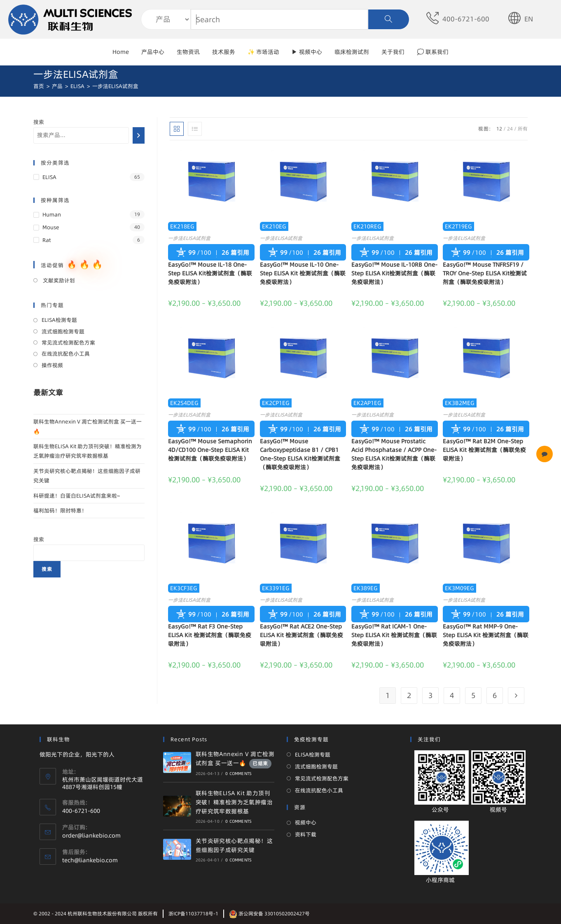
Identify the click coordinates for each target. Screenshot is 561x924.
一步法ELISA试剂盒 (189, 238)
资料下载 (306, 834)
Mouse (51, 227)
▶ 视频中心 (307, 52)
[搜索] (139, 135)
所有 (523, 129)
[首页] (39, 86)
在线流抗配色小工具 (66, 354)
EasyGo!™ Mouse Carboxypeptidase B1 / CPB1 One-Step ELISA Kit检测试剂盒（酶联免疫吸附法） (300, 454)
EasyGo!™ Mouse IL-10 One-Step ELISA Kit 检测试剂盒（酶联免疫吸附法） (303, 273)
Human (52, 214)
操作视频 (52, 365)
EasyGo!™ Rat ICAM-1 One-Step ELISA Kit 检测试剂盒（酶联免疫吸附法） (394, 635)
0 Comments (238, 773)
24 (510, 129)
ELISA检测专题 (59, 320)
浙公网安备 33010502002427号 (269, 914)
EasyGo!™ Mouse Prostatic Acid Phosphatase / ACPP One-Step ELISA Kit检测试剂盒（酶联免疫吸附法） (394, 454)
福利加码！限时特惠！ (60, 510)
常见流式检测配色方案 (68, 342)
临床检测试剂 (352, 52)
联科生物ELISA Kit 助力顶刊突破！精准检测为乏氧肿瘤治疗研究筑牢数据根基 (234, 802)
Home (121, 52)
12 (499, 129)
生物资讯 (188, 52)
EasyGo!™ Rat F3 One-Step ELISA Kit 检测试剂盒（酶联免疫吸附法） (210, 635)
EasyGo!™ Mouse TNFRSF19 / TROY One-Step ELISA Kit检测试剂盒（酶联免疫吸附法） (485, 273)
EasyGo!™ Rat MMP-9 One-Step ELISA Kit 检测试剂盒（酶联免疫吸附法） (486, 635)
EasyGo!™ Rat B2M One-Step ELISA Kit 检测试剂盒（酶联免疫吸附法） (484, 450)
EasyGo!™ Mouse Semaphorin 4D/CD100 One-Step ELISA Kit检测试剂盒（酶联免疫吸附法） (210, 450)
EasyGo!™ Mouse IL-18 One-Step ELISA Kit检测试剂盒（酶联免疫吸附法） (210, 273)
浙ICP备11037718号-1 (193, 914)
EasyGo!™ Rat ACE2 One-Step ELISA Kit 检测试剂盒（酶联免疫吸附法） (302, 635)
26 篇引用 (235, 253)
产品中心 (153, 52)
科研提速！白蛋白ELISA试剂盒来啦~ (77, 496)
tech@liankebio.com (90, 860)
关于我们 (393, 52)
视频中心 (306, 822)
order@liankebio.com (91, 836)
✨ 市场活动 (263, 52)
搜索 (39, 122)
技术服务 (224, 52)
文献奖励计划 (58, 280)
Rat (47, 240)
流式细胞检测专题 (63, 331)
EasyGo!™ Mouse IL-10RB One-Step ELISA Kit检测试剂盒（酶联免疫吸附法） (394, 273)
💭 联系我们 (433, 52)
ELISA (49, 177)
